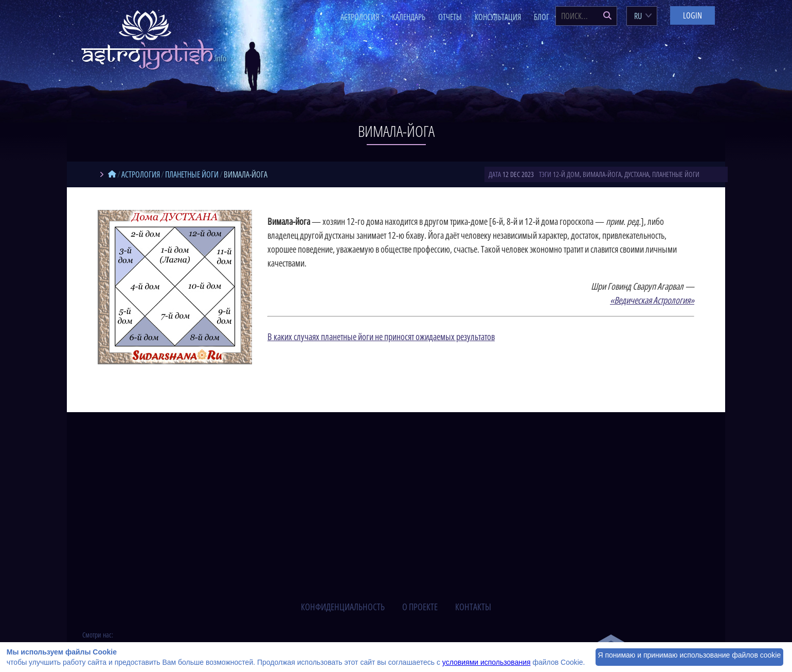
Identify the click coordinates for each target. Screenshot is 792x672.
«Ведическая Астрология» (652, 300)
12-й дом (566, 174)
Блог (542, 17)
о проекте (420, 607)
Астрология (360, 17)
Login (692, 15)
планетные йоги (676, 174)
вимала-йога (602, 174)
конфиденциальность (343, 607)
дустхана (637, 174)
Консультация (498, 17)
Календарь (409, 17)
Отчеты (450, 17)
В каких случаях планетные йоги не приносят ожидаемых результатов (381, 337)
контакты (473, 607)
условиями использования (487, 662)
